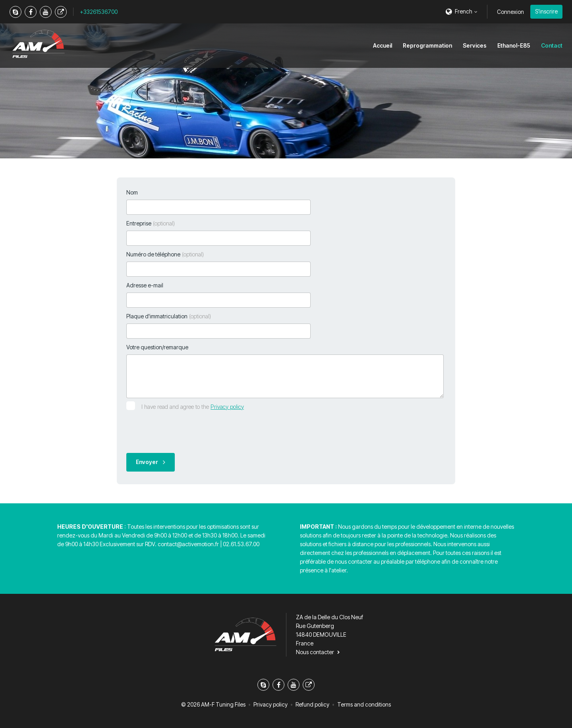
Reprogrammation (427, 45)
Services (475, 45)
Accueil (383, 45)
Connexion (510, 12)
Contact (552, 45)
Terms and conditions (364, 704)
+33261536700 (99, 12)
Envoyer (147, 462)
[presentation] (187, 431)
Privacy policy (227, 407)
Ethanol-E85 (514, 45)
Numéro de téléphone (165, 254)
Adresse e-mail (145, 285)
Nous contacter (315, 652)
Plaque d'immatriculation (169, 316)
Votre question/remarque (157, 347)
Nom (132, 192)
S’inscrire (546, 11)
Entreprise (151, 223)
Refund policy (312, 704)
